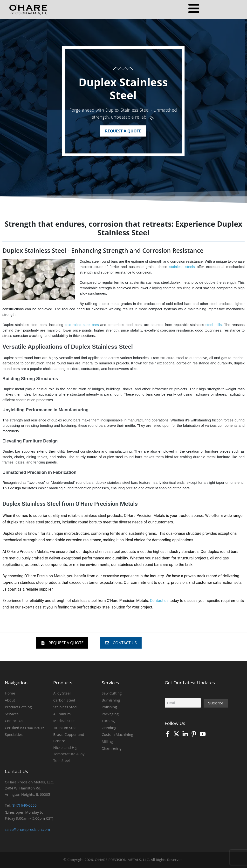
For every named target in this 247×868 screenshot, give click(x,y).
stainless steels (182, 267)
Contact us (159, 601)
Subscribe (216, 704)
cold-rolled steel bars (82, 325)
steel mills (214, 325)
